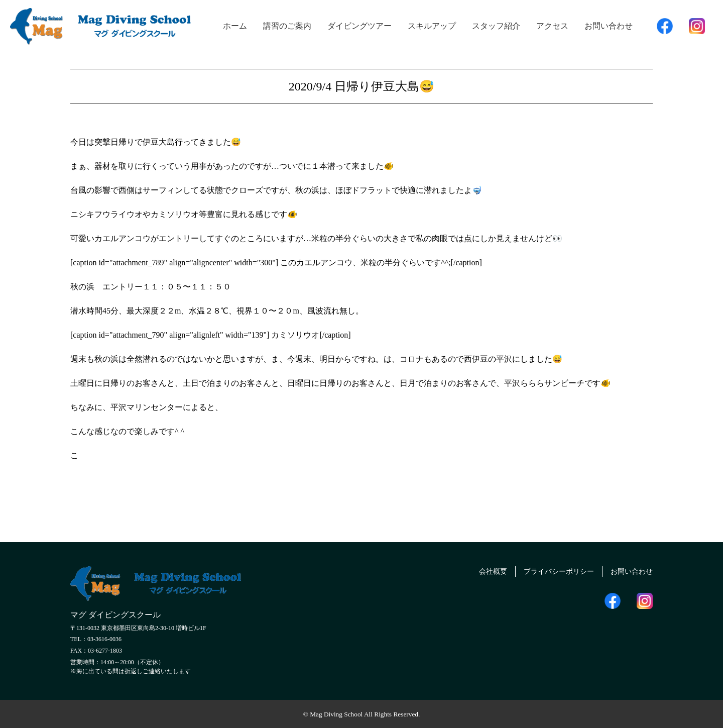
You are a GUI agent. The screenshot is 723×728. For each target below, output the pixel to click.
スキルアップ (432, 26)
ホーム (235, 26)
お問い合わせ (609, 26)
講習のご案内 (287, 26)
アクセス (552, 26)
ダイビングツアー (359, 26)
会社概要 (475, 570)
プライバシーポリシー (548, 570)
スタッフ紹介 (496, 26)
